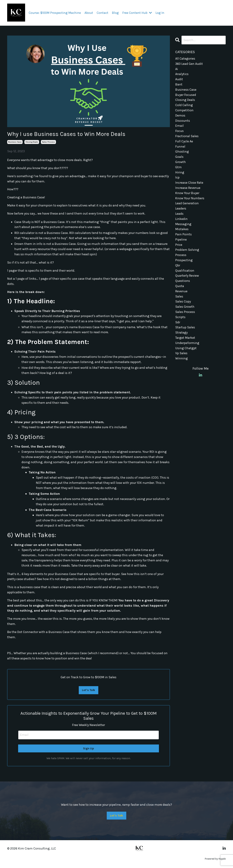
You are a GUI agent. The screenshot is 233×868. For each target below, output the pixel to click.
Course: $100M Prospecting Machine (55, 13)
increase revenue (188, 188)
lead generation (187, 203)
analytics (182, 74)
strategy (181, 332)
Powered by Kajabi (215, 859)
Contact (103, 13)
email (179, 126)
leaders (181, 208)
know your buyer (187, 193)
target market (185, 338)
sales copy (183, 301)
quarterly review (187, 276)
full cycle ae (184, 141)
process (181, 255)
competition (184, 110)
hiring (180, 172)
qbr (178, 265)
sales (179, 296)
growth (181, 162)
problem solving (187, 250)
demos (180, 115)
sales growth (185, 307)
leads (179, 214)
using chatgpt (186, 348)
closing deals (32, 142)
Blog (115, 13)
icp (177, 177)
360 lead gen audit (189, 64)
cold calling (184, 105)
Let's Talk (89, 690)
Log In (160, 13)
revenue (181, 291)
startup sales (185, 327)
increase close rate (189, 183)
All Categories (185, 59)
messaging (183, 224)
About (89, 13)
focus (179, 131)
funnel (180, 146)
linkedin (181, 219)
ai (177, 69)
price (179, 245)
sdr (178, 322)
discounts (183, 121)
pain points (183, 234)
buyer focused (186, 95)
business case (15, 142)
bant (179, 84)
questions (183, 281)
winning (182, 358)
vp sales (181, 353)
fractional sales (187, 136)
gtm (178, 167)
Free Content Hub (137, 13)
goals (179, 157)
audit (179, 79)
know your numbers (190, 198)
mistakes (182, 229)
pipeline (181, 239)
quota (180, 286)
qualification (185, 271)
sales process (48, 142)
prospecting (184, 260)
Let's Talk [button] (117, 815)
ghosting (182, 152)
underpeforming (187, 343)
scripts (180, 317)
